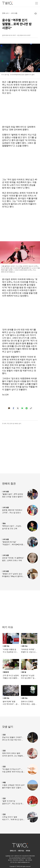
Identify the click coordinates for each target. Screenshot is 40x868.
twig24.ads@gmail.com (24, 862)
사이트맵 (28, 858)
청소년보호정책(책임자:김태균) (17, 858)
